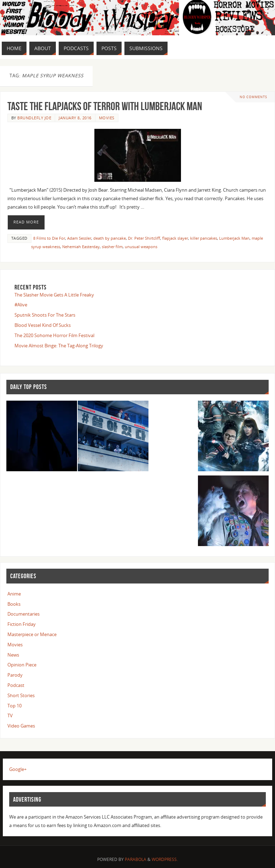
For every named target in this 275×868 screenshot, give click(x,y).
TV (10, 716)
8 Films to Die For (49, 238)
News (13, 655)
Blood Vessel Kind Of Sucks (43, 325)
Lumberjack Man (234, 238)
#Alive (21, 305)
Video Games (21, 726)
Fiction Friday (22, 624)
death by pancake (110, 238)
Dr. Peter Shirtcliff (144, 238)
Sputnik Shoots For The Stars (45, 315)
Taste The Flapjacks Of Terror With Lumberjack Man (105, 106)
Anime (14, 594)
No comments (253, 97)
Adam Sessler (79, 238)
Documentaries (24, 614)
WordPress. (165, 859)
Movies (107, 118)
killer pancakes (204, 238)
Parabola (136, 859)
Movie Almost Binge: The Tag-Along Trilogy (59, 346)
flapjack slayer (175, 238)
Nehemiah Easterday (81, 247)
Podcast (16, 685)
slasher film (112, 247)
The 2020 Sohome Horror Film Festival (54, 335)
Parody (15, 675)
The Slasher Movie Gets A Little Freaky (54, 295)
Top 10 (14, 706)
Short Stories (21, 695)
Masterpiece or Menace (32, 634)
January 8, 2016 (75, 118)
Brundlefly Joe (34, 118)
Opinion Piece (22, 665)
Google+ (18, 769)
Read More (26, 222)
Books (14, 604)
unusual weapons (141, 247)
